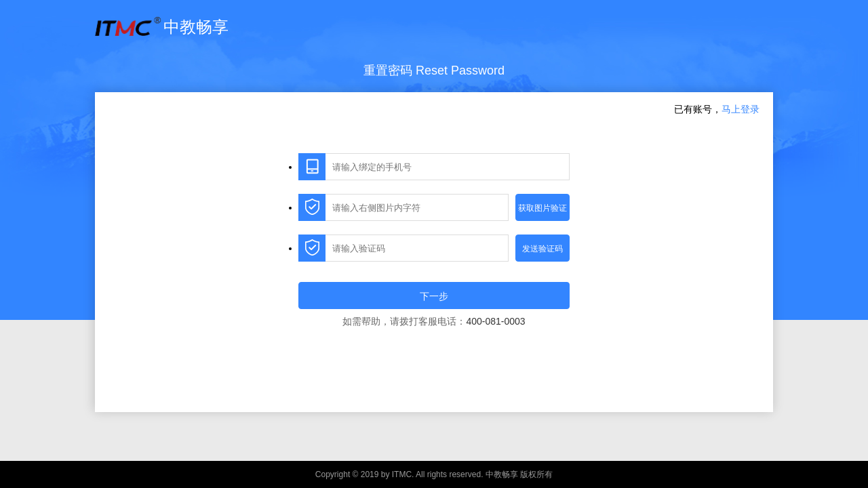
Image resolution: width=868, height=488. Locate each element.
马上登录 (741, 109)
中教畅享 (162, 27)
